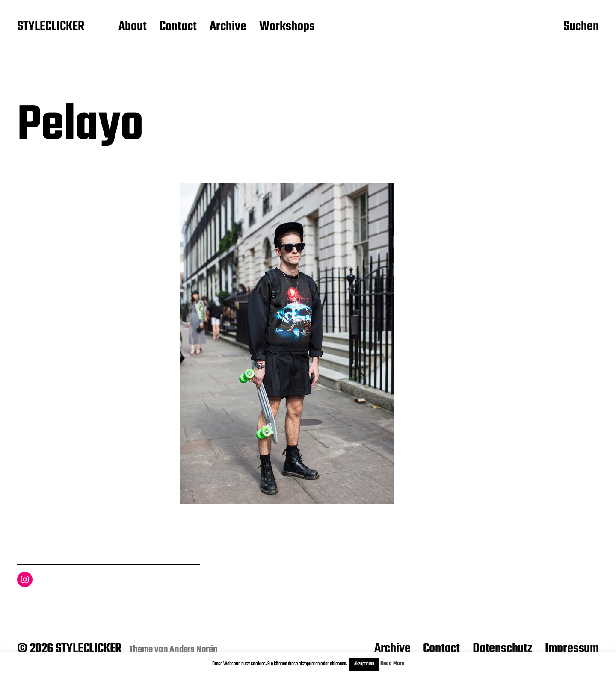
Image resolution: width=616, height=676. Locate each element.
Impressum (572, 649)
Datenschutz (502, 649)
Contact (178, 27)
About (133, 27)
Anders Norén (194, 649)
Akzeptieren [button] (364, 664)
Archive (228, 27)
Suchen (581, 27)
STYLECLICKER (51, 27)
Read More (392, 664)
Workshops (287, 27)
